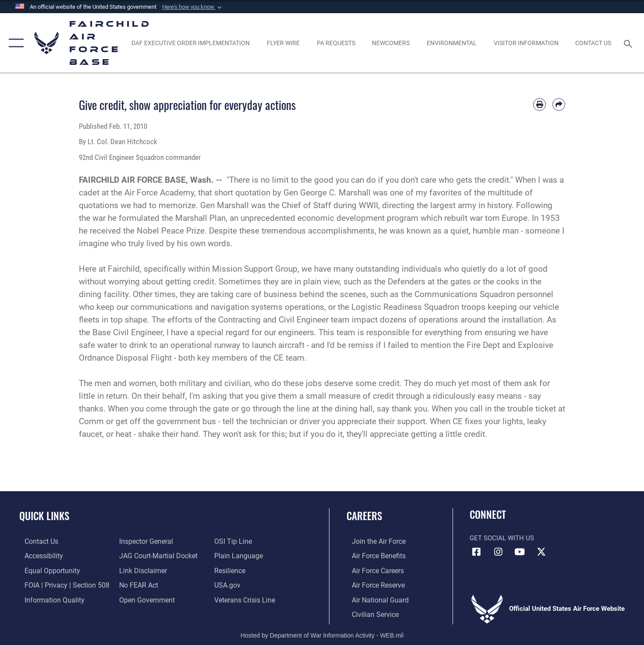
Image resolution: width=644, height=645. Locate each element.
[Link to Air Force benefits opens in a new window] (373, 556)
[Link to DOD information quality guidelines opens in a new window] (47, 599)
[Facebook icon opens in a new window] (476, 552)
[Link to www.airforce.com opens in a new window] (373, 541)
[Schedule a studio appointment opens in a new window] (336, 43)
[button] (193, 7)
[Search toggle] (630, 43)
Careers (364, 516)
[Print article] (540, 105)
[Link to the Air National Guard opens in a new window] (373, 599)
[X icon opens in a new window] (541, 552)
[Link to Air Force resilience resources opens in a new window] (231, 570)
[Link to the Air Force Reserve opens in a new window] (372, 585)
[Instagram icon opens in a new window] (498, 552)
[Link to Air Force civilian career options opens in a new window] (369, 613)
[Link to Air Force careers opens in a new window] (372, 570)
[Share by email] (559, 105)
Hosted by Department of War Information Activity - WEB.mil (322, 634)
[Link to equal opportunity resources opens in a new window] (45, 570)
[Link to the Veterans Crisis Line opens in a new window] (246, 599)
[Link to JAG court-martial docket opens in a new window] (156, 556)
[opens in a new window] (191, 43)
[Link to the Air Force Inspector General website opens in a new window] (144, 541)
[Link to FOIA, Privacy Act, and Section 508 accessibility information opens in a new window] (59, 585)
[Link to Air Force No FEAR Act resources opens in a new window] (137, 585)
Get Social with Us (502, 538)
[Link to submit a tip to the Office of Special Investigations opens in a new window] (234, 541)
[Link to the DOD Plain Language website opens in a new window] (238, 556)
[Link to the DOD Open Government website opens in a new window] (144, 599)
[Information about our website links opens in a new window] (141, 570)
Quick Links (44, 516)
